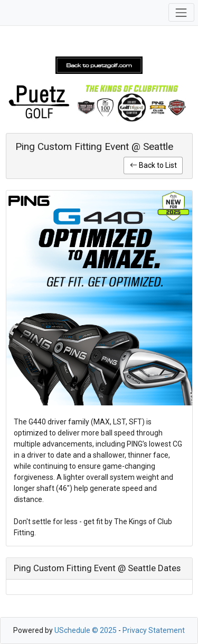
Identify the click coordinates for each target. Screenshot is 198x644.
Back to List (153, 165)
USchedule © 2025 (86, 630)
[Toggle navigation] (181, 12)
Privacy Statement (154, 630)
